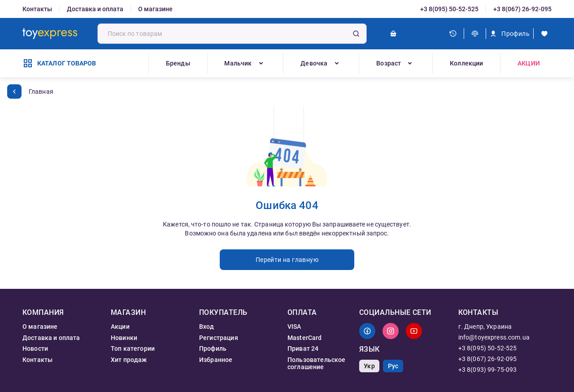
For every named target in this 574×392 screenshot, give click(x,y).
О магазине (155, 9)
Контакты (37, 9)
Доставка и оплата (95, 9)
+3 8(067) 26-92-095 (522, 9)
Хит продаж (129, 360)
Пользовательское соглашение (316, 363)
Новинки (124, 338)
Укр (369, 366)
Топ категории (133, 348)
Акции (529, 63)
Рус (393, 366)
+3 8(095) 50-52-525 (449, 9)
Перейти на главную (287, 260)
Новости (35, 348)
